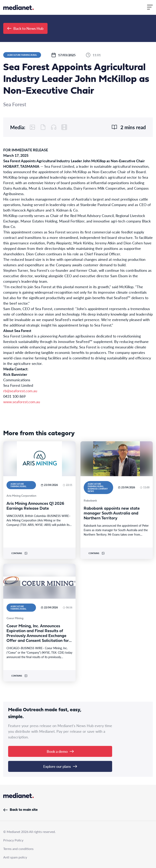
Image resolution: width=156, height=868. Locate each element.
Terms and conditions (18, 849)
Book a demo (60, 751)
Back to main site (20, 810)
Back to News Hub (25, 28)
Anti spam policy (15, 857)
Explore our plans (60, 766)
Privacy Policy (13, 840)
